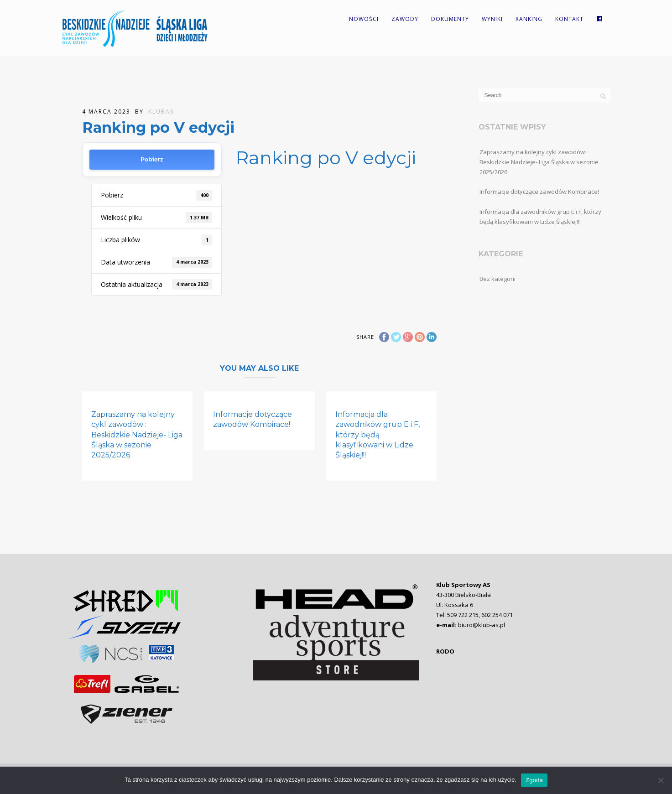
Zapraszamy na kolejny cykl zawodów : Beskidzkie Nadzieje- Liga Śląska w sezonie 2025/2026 (137, 435)
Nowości (364, 19)
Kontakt (569, 19)
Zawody (405, 19)
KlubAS (161, 112)
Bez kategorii (497, 279)
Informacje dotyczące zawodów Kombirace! (539, 192)
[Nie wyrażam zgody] (661, 780)
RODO (445, 651)
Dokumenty (450, 19)
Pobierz (152, 159)
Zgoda (534, 780)
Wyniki (492, 19)
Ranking (529, 19)
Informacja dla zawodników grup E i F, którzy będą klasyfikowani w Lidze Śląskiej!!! (378, 435)
